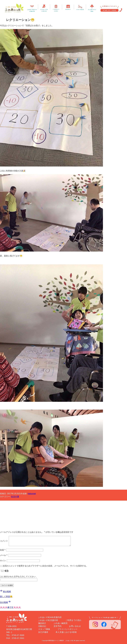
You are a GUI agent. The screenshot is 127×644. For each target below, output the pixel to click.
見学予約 (58, 626)
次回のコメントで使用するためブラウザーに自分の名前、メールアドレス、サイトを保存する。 (45, 566)
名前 (3, 550)
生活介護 (15, 497)
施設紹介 (42, 623)
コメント (4, 541)
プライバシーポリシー (67, 629)
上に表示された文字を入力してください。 (19, 577)
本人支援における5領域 (66, 632)
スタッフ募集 (44, 629)
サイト (3, 561)
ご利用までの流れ (73, 620)
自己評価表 (43, 632)
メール (4, 555)
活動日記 (42, 626)
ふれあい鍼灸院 (61, 623)
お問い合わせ (75, 626)
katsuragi (32, 494)
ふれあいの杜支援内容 (48, 620)
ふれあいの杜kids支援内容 (50, 617)
